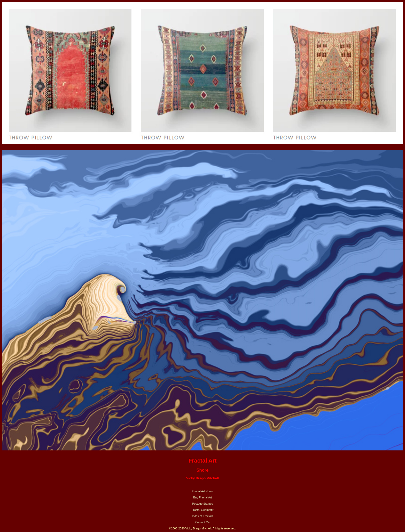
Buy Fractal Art (202, 497)
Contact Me (202, 522)
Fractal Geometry (203, 510)
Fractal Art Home (203, 491)
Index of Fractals (202, 516)
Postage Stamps (203, 504)
